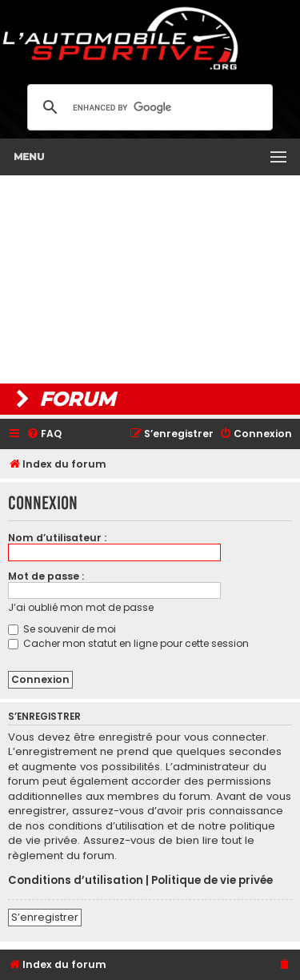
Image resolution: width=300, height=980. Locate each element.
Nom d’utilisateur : (57, 538)
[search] (148, 107)
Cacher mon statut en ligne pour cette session (128, 643)
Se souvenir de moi (62, 629)
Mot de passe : (46, 576)
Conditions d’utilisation (76, 881)
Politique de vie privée (212, 881)
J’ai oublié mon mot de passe (81, 607)
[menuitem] (44, 434)
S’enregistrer (45, 917)
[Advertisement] (150, 279)
